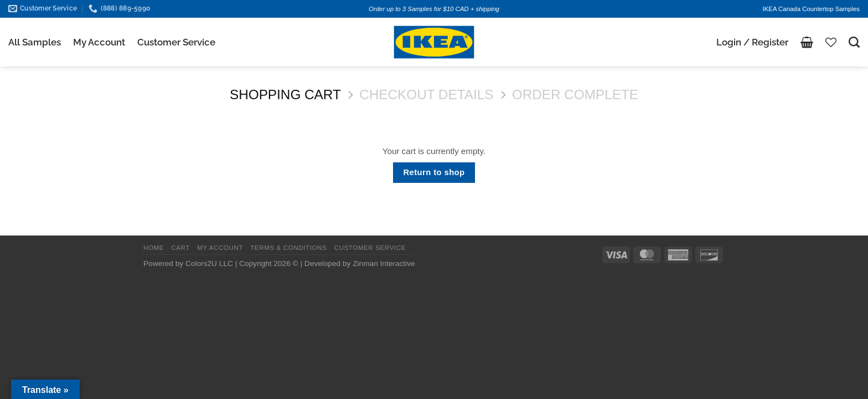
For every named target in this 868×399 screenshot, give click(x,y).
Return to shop (434, 172)
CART (180, 247)
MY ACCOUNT (220, 247)
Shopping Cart (285, 94)
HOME (154, 247)
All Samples (35, 42)
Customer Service (176, 42)
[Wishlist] (831, 42)
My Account (99, 42)
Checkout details (426, 94)
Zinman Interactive (384, 264)
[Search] (854, 42)
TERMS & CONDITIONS (288, 247)
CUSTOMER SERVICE (370, 247)
